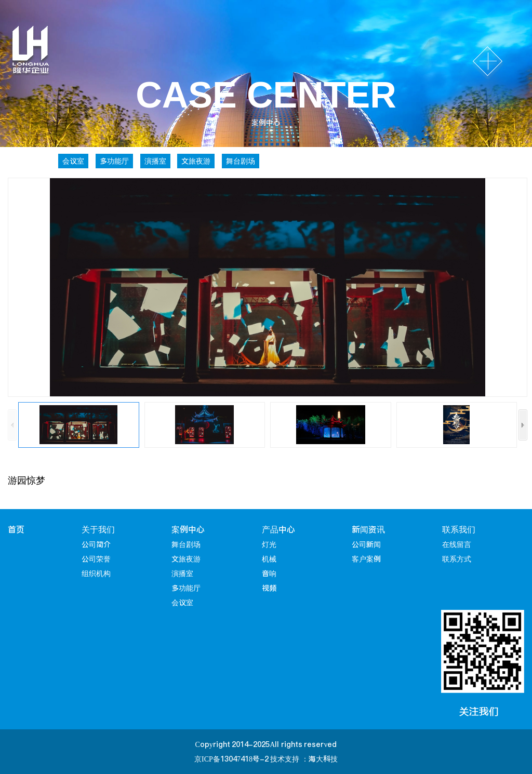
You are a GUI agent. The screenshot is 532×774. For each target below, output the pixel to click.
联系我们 (459, 529)
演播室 (155, 161)
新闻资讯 (368, 529)
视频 (269, 588)
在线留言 (457, 544)
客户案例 (366, 559)
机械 (269, 559)
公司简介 (96, 544)
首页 (16, 529)
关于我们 (98, 529)
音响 (269, 573)
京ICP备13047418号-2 (231, 759)
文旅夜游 (196, 161)
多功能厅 (114, 161)
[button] (523, 425)
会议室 (73, 161)
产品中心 (278, 529)
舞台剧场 (241, 161)
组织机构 (96, 573)
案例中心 (188, 529)
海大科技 (323, 759)
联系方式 (457, 559)
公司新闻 (366, 544)
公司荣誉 (96, 559)
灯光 (269, 544)
